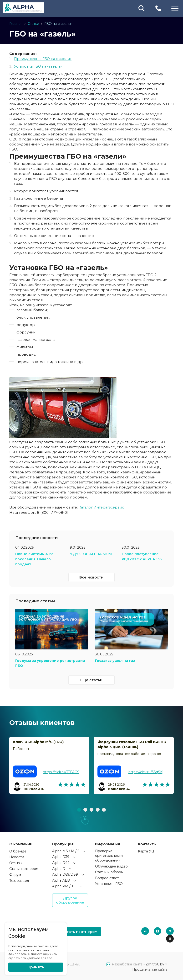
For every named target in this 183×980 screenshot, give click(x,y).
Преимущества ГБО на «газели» (44, 59)
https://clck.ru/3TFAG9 (61, 770)
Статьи (33, 24)
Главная (16, 24)
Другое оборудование (70, 899)
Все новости (91, 576)
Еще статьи (91, 678)
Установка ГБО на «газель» (39, 66)
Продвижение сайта (150, 968)
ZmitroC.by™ (157, 963)
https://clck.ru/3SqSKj (146, 770)
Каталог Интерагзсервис (103, 507)
